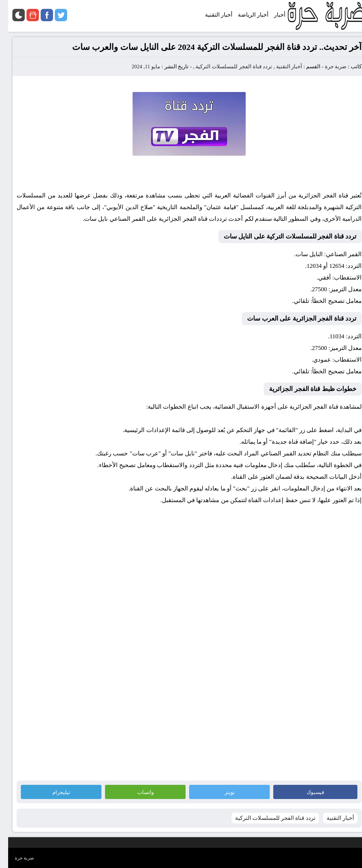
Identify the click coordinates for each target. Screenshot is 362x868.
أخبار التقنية (281, 67)
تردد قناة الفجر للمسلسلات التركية (226, 67)
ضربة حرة (327, 67)
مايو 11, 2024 (138, 67)
